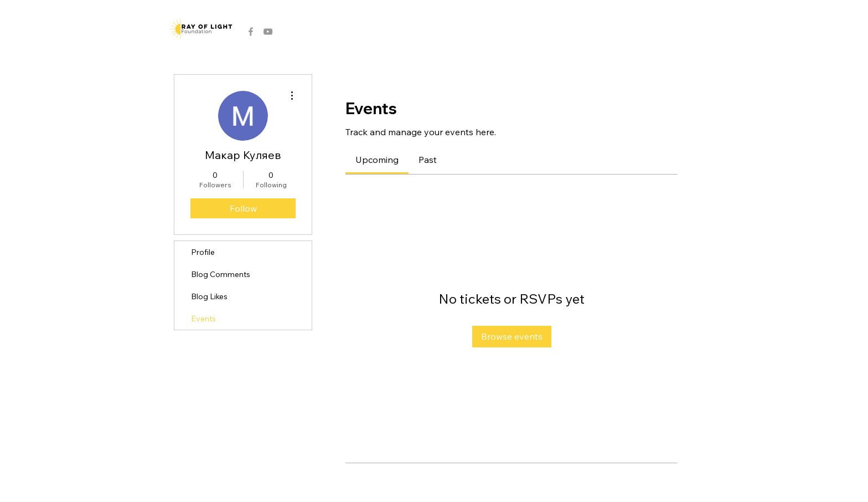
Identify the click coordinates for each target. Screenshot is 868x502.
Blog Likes (209, 296)
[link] (377, 160)
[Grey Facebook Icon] (251, 32)
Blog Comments (221, 274)
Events (203, 319)
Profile (203, 252)
